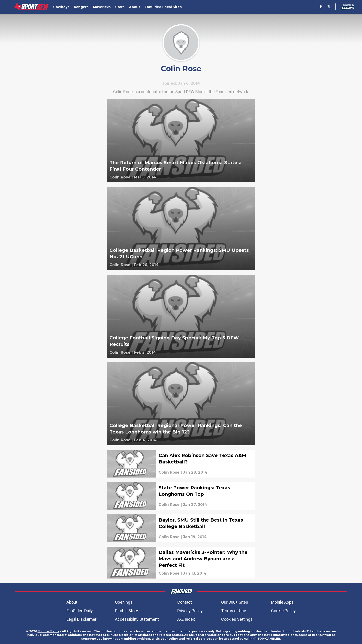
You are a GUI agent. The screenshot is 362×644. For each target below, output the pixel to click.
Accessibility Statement (137, 619)
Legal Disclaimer (81, 619)
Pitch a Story (127, 611)
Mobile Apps (282, 602)
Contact (185, 602)
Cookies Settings (237, 619)
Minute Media (48, 631)
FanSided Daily (80, 611)
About (72, 602)
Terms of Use (234, 611)
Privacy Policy (190, 611)
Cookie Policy (283, 611)
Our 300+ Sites (235, 602)
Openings (124, 602)
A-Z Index (186, 619)
